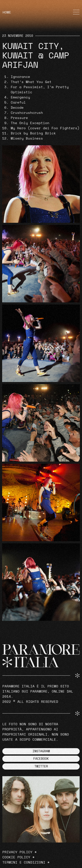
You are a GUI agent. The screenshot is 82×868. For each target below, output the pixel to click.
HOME (7, 12)
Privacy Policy (17, 852)
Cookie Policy (16, 857)
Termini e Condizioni (24, 862)
